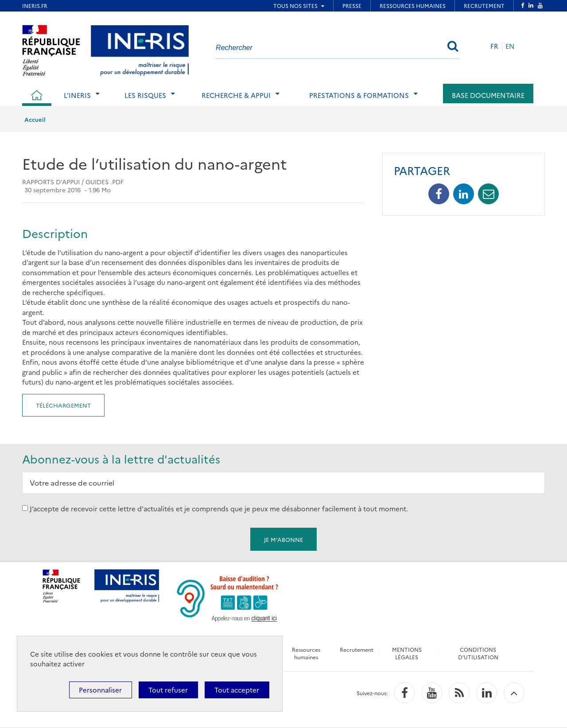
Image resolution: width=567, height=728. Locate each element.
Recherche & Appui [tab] (236, 95)
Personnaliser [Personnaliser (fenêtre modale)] (100, 690)
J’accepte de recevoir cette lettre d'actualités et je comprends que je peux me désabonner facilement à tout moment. (219, 508)
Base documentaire (488, 95)
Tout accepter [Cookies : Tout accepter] (237, 690)
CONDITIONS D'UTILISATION (478, 653)
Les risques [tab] (145, 95)
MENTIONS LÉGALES (407, 653)
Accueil (35, 119)
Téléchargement (63, 405)
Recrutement (357, 649)
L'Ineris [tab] (77, 95)
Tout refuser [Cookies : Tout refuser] (168, 690)
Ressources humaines (306, 653)
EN (510, 46)
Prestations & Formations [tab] (359, 95)
